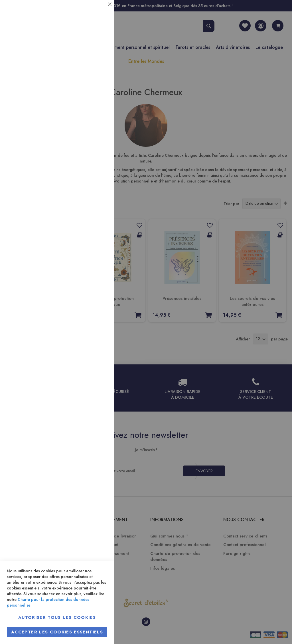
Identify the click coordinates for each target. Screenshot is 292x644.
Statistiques (98, 78)
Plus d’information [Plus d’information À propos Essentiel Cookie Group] (90, 53)
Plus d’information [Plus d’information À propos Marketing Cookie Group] (90, 174)
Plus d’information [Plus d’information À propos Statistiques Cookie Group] (90, 114)
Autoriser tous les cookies (57, 617)
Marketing (98, 138)
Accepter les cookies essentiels (57, 632)
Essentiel (98, 11)
